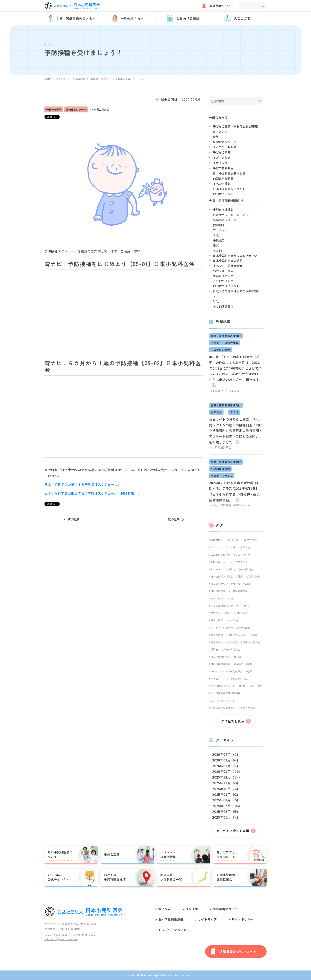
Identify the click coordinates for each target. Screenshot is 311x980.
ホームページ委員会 (222, 628)
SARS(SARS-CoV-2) (222, 598)
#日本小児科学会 (221, 505)
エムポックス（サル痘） (224, 700)
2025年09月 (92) (225, 794)
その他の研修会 (223, 281)
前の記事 (74, 519)
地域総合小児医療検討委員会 (244, 642)
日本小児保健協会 (221, 657)
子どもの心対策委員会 (241, 569)
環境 (216, 137)
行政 (216, 301)
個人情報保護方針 (171, 919)
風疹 (240, 576)
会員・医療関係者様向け (226, 336)
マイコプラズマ (219, 679)
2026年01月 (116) (226, 771)
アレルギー (220, 230)
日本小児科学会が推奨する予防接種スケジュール (81, 484)
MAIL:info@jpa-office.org (61, 939)
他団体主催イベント (226, 286)
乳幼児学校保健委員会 (223, 708)
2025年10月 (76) (225, 789)
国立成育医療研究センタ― (226, 606)
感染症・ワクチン (222, 476)
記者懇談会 (244, 628)
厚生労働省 (250, 540)
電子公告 (165, 909)
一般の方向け (54, 109)
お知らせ (216, 412)
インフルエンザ (219, 547)
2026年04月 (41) (225, 754)
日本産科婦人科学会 (222, 576)
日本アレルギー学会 (251, 686)
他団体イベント (223, 194)
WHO (248, 584)
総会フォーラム (223, 271)
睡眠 (250, 671)
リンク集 (192, 909)
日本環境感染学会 (221, 664)
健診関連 (219, 225)
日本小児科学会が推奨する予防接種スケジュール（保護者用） (91, 493)
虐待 (228, 613)
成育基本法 (217, 635)
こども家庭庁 (243, 555)
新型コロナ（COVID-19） (225, 540)
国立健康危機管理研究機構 (226, 693)
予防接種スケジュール (223, 686)
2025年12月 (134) (226, 777)
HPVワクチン (240, 562)
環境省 (214, 649)
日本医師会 (241, 613)
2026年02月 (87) (225, 766)
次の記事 (174, 519)
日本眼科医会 (218, 591)
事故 (216, 235)
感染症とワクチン (76, 109)
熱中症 (239, 664)
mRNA (214, 671)
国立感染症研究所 (221, 555)
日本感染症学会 (219, 584)
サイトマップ (207, 919)
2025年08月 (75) (225, 800)
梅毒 (255, 635)
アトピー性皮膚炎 (233, 671)
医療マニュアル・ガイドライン (234, 215)
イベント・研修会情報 (225, 343)
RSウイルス (217, 569)
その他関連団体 (223, 306)
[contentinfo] (155, 937)
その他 (217, 250)
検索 (263, 6)
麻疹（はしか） (219, 562)
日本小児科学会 (241, 547)
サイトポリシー (242, 919)
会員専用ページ (220, 6)
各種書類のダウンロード (238, 951)
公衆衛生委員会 (100, 109)
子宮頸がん (217, 642)
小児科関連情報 (220, 469)
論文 (216, 245)
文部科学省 (254, 576)
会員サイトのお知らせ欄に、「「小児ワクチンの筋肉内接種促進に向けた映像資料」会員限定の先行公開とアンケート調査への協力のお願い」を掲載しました (236, 431)
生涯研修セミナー (225, 276)
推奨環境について (225, 909)
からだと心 (220, 132)
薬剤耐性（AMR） (243, 679)
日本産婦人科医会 (238, 635)
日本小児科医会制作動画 (229, 173)
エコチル (216, 613)
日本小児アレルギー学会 (224, 620)
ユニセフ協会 (248, 708)
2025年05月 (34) (225, 817)
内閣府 (239, 657)
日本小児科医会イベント (229, 189)
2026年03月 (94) (225, 760)
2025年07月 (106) (226, 806)
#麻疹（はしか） (243, 505)
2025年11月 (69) (225, 783)
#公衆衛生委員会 (221, 447)
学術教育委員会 (231, 649)
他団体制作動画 (223, 178)
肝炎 (248, 606)
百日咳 (236, 584)
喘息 (250, 664)
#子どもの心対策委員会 (225, 391)
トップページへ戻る (172, 930)
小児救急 (219, 240)
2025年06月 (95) (225, 811)
